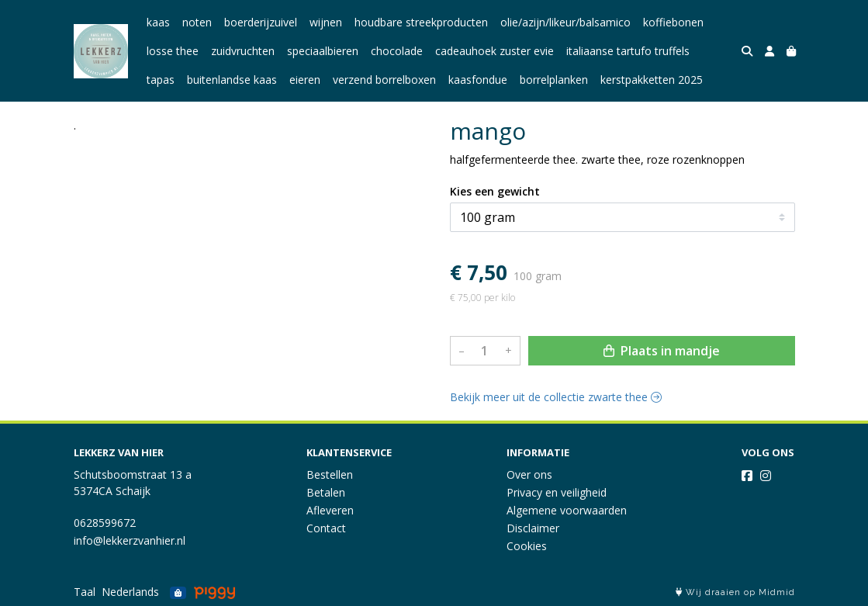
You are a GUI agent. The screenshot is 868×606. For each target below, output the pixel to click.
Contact (326, 528)
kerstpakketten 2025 (652, 80)
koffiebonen (673, 22)
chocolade (397, 51)
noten (197, 22)
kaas (158, 22)
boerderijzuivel (261, 22)
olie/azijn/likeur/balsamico (565, 22)
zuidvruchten (243, 51)
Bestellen (330, 474)
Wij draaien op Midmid (735, 592)
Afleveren (330, 510)
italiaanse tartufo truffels (628, 51)
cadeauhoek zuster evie (495, 51)
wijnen (326, 22)
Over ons (529, 474)
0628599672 (105, 523)
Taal (85, 592)
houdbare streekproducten (421, 22)
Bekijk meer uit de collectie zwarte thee (556, 397)
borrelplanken (554, 80)
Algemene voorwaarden (567, 510)
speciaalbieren (323, 51)
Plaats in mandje (662, 351)
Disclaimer (533, 528)
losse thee (173, 51)
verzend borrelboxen (384, 80)
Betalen (326, 492)
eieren (305, 80)
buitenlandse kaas (232, 80)
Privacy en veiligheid (557, 492)
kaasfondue (478, 80)
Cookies (527, 546)
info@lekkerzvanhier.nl (130, 540)
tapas (161, 80)
